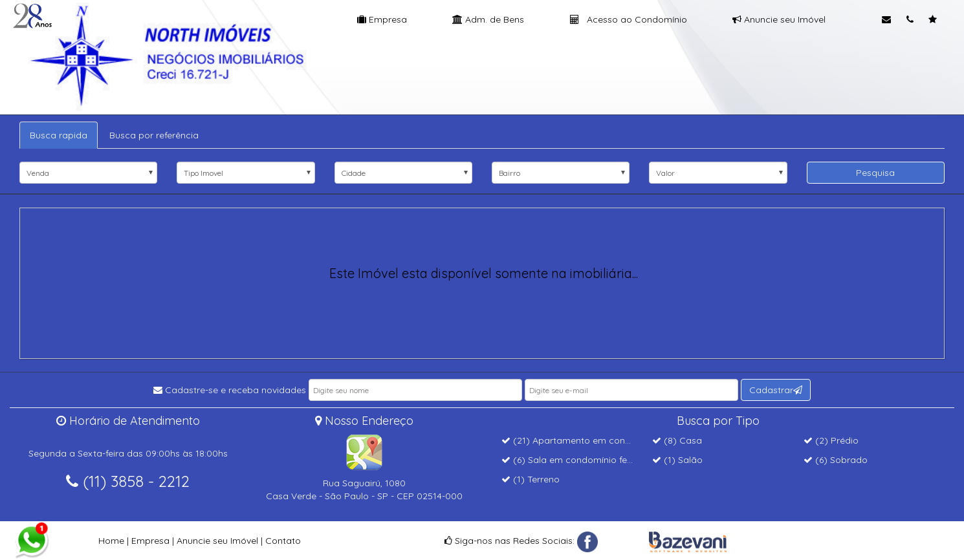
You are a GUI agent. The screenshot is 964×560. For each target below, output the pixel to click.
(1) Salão (677, 460)
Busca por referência (154, 135)
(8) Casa (677, 440)
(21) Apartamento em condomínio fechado (600, 440)
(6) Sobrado (836, 460)
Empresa (382, 19)
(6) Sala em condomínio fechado (578, 460)
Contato (283, 541)
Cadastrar (776, 390)
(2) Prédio (831, 440)
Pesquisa (875, 173)
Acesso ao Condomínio (629, 19)
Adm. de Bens (488, 19)
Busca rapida (59, 135)
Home (111, 541)
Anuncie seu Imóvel (779, 19)
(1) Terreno (531, 479)
